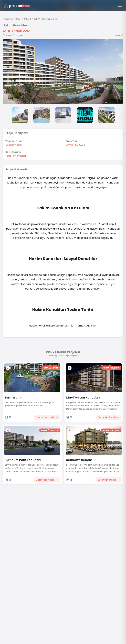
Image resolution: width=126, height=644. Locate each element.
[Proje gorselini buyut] (63, 72)
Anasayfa (8, 19)
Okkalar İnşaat (14, 145)
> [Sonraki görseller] (122, 115)
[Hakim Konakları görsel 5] (63, 115)
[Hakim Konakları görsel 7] (106, 115)
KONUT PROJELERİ (23, 19)
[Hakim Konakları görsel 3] (20, 115)
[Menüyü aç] (120, 5)
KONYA (37, 19)
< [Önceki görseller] (4, 115)
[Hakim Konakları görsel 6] (85, 115)
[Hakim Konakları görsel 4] (42, 115)
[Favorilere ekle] (8, 368)
